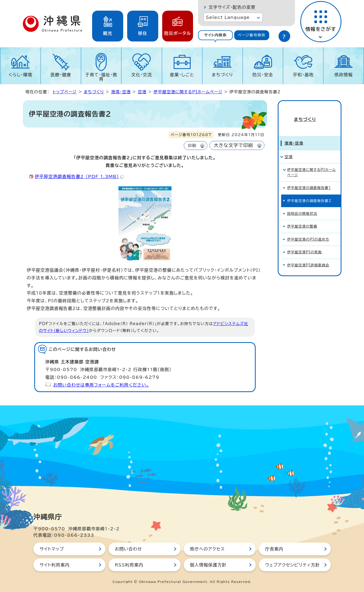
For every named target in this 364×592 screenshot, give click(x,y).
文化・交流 (142, 75)
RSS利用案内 (129, 565)
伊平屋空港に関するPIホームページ (188, 92)
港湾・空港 (121, 92)
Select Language (228, 17)
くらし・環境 (21, 75)
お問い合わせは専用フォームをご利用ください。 (101, 385)
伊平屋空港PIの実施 (305, 243)
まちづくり (222, 75)
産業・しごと (182, 75)
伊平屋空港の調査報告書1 (309, 179)
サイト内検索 (215, 35)
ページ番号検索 (252, 35)
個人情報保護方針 (208, 565)
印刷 (192, 146)
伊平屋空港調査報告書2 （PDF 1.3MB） (79, 177)
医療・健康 (61, 75)
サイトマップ (52, 549)
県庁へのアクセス (207, 549)
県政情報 (344, 75)
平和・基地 (303, 75)
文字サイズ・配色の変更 (232, 7)
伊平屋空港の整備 (302, 217)
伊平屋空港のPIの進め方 (308, 230)
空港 (142, 92)
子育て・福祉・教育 (101, 77)
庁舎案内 (274, 549)
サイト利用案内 (55, 565)
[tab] (216, 35)
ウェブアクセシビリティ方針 (293, 565)
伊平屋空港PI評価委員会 (308, 256)
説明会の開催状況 (302, 205)
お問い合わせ (129, 549)
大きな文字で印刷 (233, 145)
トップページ (65, 92)
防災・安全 (263, 75)
